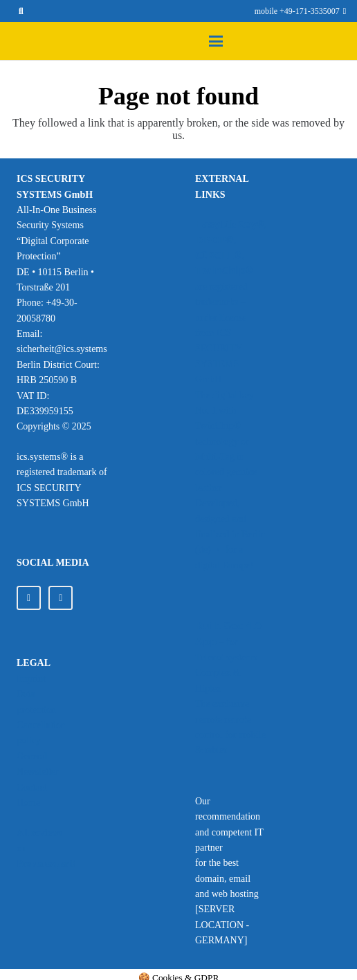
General (32, 756)
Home (28, 803)
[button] (20, 11)
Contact (32, 787)
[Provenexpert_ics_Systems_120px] (46, 908)
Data (26, 694)
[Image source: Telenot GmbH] (231, 598)
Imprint (31, 679)
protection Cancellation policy (41, 725)
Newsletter (38, 771)
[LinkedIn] (29, 598)
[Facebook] (61, 598)
